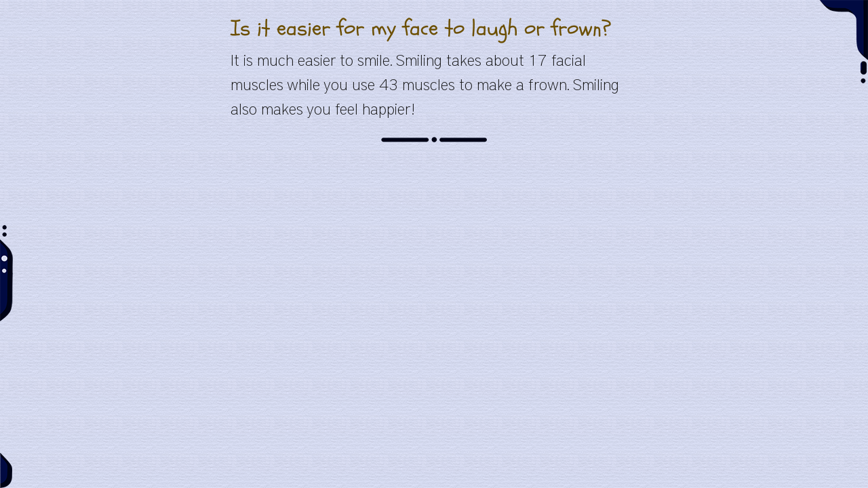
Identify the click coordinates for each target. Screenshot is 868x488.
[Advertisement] (434, 252)
